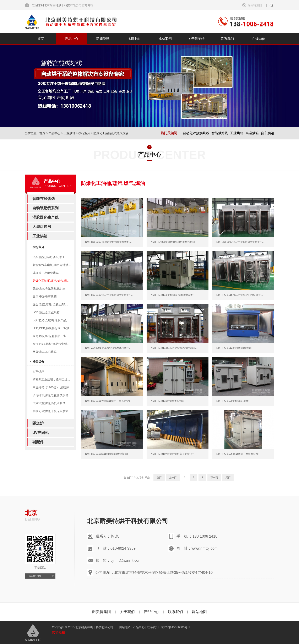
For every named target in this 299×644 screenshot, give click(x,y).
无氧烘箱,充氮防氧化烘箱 (49, 289)
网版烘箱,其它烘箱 (45, 352)
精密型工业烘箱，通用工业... (51, 379)
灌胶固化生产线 (45, 217)
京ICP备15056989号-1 (175, 627)
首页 (40, 39)
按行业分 (84, 133)
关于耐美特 (196, 39)
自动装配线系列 (45, 208)
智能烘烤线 (220, 133)
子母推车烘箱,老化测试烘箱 (50, 395)
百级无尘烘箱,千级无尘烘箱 (50, 411)
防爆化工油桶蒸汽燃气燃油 (111, 133)
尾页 (228, 478)
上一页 (173, 478)
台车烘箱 (267, 133)
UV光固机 (41, 433)
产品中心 (72, 39)
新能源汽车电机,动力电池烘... (52, 265)
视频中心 (134, 39)
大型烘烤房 (42, 227)
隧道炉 (38, 423)
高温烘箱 (252, 133)
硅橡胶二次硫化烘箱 (46, 273)
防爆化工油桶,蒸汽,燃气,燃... (51, 281)
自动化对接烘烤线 (196, 133)
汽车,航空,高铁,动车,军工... (50, 257)
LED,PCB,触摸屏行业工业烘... (52, 328)
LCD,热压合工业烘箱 (46, 312)
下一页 (214, 478)
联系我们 (227, 39)
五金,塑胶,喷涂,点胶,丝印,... (50, 304)
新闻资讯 (103, 39)
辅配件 (38, 442)
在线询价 (259, 39)
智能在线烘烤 (44, 199)
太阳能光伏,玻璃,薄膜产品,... (51, 320)
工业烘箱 (69, 133)
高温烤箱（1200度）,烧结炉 (51, 387)
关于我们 (127, 612)
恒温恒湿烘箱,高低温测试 (49, 403)
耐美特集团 (255, 5)
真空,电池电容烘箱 (45, 297)
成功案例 (165, 39)
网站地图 (199, 612)
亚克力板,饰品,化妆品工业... (51, 336)
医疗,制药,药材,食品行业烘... (51, 344)
